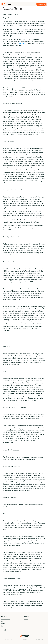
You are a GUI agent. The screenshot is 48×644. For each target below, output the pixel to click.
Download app (41, 4)
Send (3, 621)
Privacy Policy (24, 639)
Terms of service (8, 639)
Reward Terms (40, 639)
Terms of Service (22, 44)
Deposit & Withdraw (6, 619)
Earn (2, 626)
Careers (26, 619)
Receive (3, 624)
